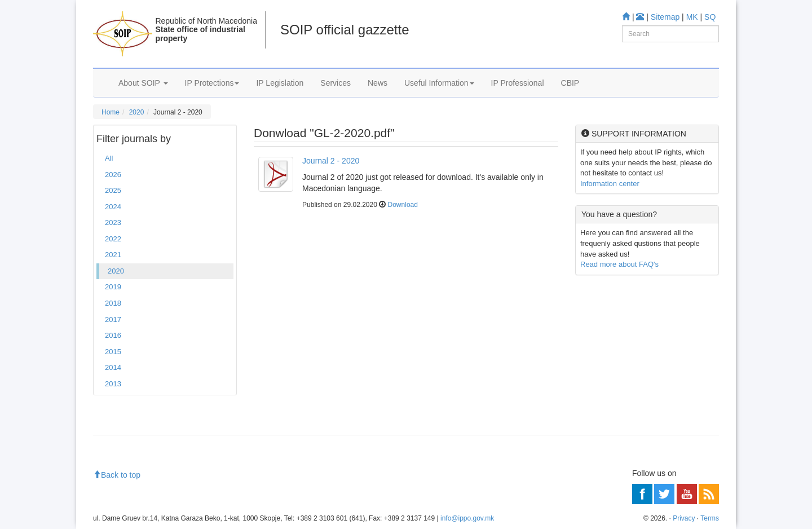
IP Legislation (280, 83)
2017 (113, 319)
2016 (113, 335)
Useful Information (439, 83)
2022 (113, 239)
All (109, 158)
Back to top (117, 475)
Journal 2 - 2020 (331, 161)
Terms (710, 518)
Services (336, 83)
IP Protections (212, 83)
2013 (113, 384)
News (378, 83)
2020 (137, 112)
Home (111, 112)
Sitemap (665, 17)
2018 (113, 303)
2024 (113, 207)
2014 (113, 367)
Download (403, 205)
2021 (113, 255)
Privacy (684, 518)
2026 (113, 175)
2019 (113, 287)
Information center (610, 184)
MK (692, 17)
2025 (113, 190)
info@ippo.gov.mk (467, 518)
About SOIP (143, 83)
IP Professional (518, 83)
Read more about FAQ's (619, 264)
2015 (113, 352)
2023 (113, 222)
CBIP (570, 83)
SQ (710, 17)
